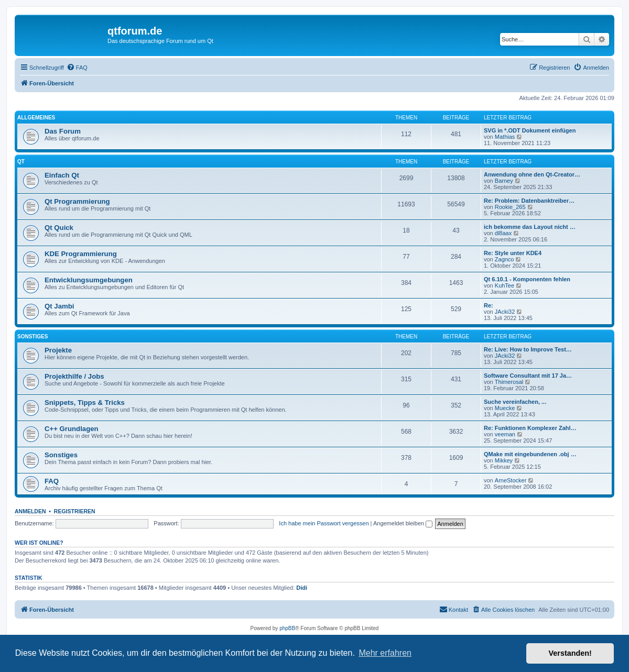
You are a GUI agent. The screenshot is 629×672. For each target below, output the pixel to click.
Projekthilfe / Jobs (74, 376)
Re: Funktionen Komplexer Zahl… (530, 428)
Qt (21, 162)
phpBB (287, 628)
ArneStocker (511, 480)
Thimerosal (509, 382)
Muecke (505, 408)
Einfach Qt (62, 175)
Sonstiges (32, 337)
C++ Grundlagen (72, 429)
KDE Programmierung (81, 254)
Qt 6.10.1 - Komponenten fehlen (527, 279)
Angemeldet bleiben (403, 523)
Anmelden (30, 511)
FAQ (52, 481)
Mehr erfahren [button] (385, 653)
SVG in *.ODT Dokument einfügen (530, 130)
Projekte (58, 350)
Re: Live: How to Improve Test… (528, 349)
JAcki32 (505, 312)
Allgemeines (36, 118)
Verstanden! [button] (570, 653)
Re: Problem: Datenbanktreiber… (529, 201)
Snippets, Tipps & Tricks (85, 403)
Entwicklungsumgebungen (89, 280)
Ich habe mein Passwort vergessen (324, 523)
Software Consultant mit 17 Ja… (528, 376)
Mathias (505, 137)
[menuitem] (77, 68)
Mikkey (504, 460)
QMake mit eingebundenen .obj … (530, 454)
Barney (504, 181)
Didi (302, 588)
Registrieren (75, 511)
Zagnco (505, 259)
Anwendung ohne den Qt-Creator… (532, 174)
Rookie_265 (510, 207)
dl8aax (503, 233)
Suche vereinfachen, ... (515, 402)
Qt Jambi (59, 306)
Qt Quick (59, 228)
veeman (505, 434)
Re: (489, 305)
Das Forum (63, 131)
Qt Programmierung (77, 201)
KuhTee (505, 285)
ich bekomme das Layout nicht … (530, 227)
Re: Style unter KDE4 (513, 253)
